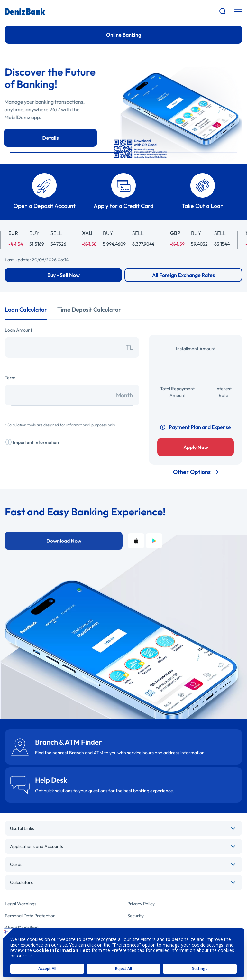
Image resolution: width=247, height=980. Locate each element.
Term (10, 378)
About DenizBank (22, 928)
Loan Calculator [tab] (26, 310)
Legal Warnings (21, 904)
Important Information (32, 442)
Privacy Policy (141, 904)
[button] (66, 152)
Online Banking (124, 35)
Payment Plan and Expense (196, 427)
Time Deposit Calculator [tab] (89, 310)
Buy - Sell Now (64, 275)
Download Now (64, 560)
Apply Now (196, 447)
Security (136, 916)
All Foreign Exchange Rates (183, 275)
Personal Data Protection (30, 916)
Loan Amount (18, 330)
